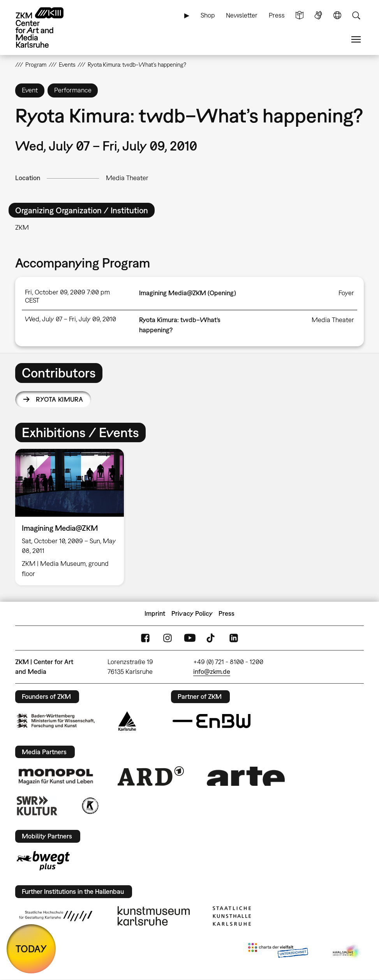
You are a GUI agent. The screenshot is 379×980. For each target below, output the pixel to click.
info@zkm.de (212, 672)
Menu (356, 40)
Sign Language (318, 15)
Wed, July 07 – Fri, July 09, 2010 (71, 319)
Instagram (167, 638)
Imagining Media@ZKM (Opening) (188, 293)
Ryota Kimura (59, 399)
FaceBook (145, 638)
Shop (208, 15)
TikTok (212, 638)
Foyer (346, 293)
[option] (73, 517)
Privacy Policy (192, 613)
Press (277, 15)
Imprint (155, 613)
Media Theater (127, 178)
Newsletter (242, 15)
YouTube (190, 638)
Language (337, 15)
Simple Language (300, 15)
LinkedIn (234, 638)
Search (356, 15)
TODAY (31, 949)
